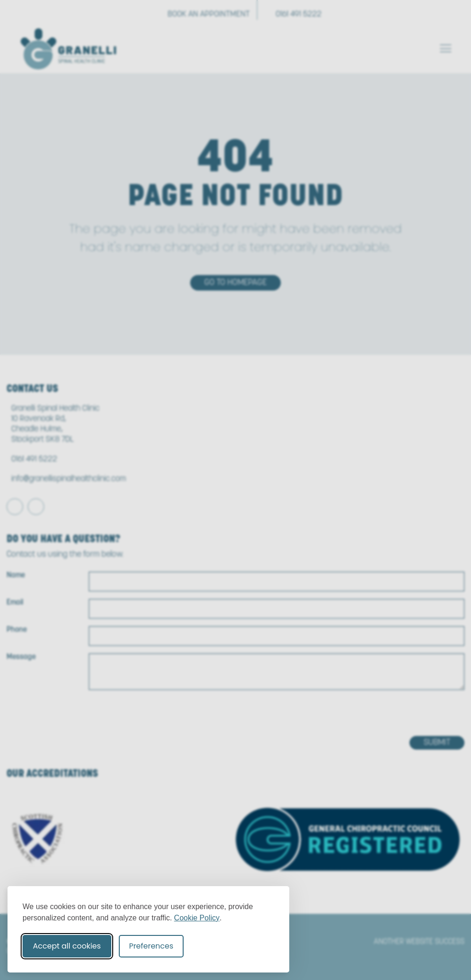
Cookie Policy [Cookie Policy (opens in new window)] (197, 918)
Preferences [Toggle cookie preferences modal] (151, 946)
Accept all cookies (67, 946)
